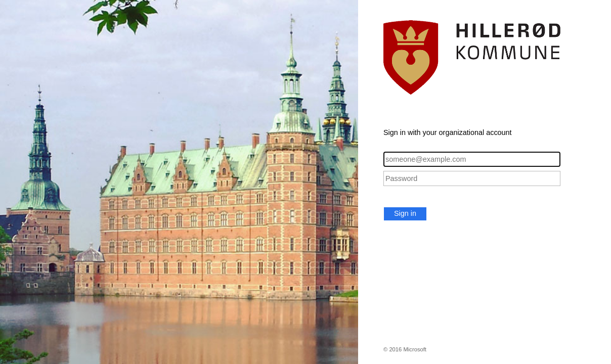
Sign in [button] (405, 213)
